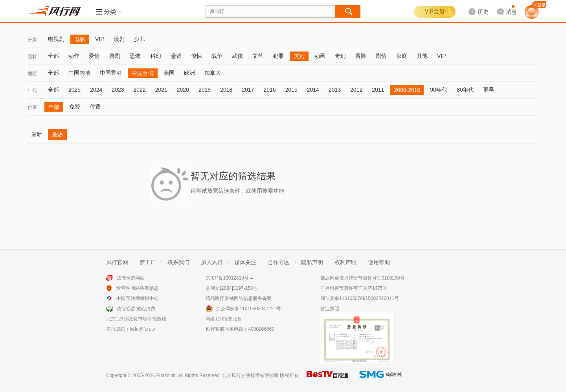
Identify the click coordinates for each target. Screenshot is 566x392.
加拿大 (213, 73)
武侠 (237, 56)
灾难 (299, 56)
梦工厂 (148, 262)
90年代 (439, 90)
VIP (100, 39)
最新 (37, 134)
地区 (32, 74)
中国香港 (111, 73)
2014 (313, 90)
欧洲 (189, 73)
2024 (96, 90)
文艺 (258, 56)
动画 (320, 56)
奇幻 (340, 56)
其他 (422, 56)
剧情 (381, 56)
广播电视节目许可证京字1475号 (354, 288)
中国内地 (79, 73)
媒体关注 (245, 262)
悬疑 (176, 56)
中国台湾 (143, 73)
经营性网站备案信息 (138, 288)
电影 (80, 39)
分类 (32, 40)
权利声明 (345, 262)
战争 (217, 56)
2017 (248, 90)
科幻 (156, 56)
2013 (335, 90)
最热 (57, 134)
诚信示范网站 (130, 278)
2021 (161, 90)
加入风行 (212, 262)
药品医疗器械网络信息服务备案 (239, 298)
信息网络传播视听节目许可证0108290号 (363, 278)
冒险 (361, 56)
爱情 (94, 56)
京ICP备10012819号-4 (229, 278)
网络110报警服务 (224, 319)
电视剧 (56, 39)
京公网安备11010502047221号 (248, 309)
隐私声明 (312, 262)
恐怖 (135, 56)
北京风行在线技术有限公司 (250, 375)
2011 (378, 90)
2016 (269, 90)
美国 (169, 73)
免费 (75, 107)
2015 (291, 90)
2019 (205, 90)
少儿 (140, 39)
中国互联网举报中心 (138, 298)
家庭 (402, 56)
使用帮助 (379, 262)
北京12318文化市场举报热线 (136, 319)
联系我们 (178, 262)
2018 (226, 90)
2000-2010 (407, 90)
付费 (32, 107)
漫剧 (119, 39)
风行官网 (117, 262)
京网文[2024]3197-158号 (232, 288)
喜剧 (115, 56)
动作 (74, 56)
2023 (118, 90)
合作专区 (279, 262)
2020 (183, 90)
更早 (489, 90)
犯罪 (278, 56)
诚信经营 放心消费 (136, 309)
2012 (356, 90)
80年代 (465, 90)
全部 (53, 56)
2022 (139, 90)
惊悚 (197, 56)
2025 (74, 90)
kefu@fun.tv (142, 329)
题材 (32, 57)
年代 (32, 90)
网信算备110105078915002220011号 (360, 298)
